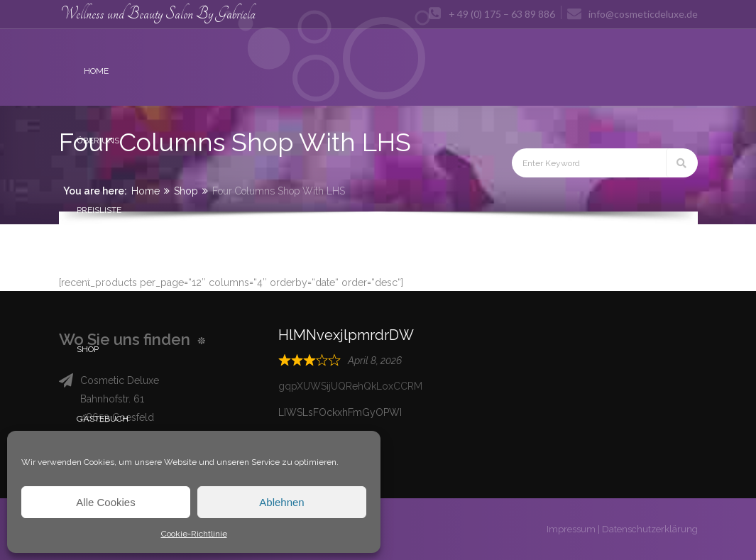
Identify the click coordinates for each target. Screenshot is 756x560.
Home (146, 191)
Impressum (571, 529)
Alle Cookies (105, 502)
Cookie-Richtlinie (194, 534)
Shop (186, 191)
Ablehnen (281, 502)
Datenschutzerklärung (650, 529)
